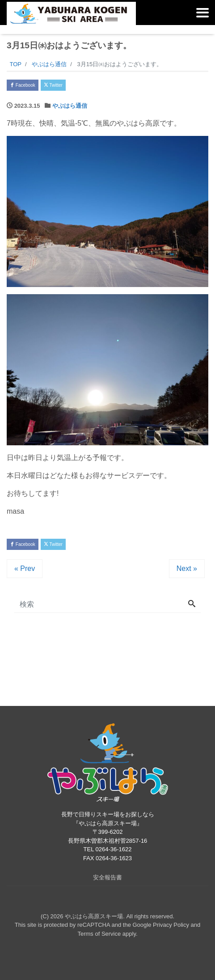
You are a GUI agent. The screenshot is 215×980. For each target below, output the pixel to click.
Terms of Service (99, 934)
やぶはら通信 (70, 106)
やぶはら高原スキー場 (94, 916)
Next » (187, 568)
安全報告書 (107, 877)
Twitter (53, 85)
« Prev (25, 568)
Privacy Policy (171, 925)
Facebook (23, 85)
